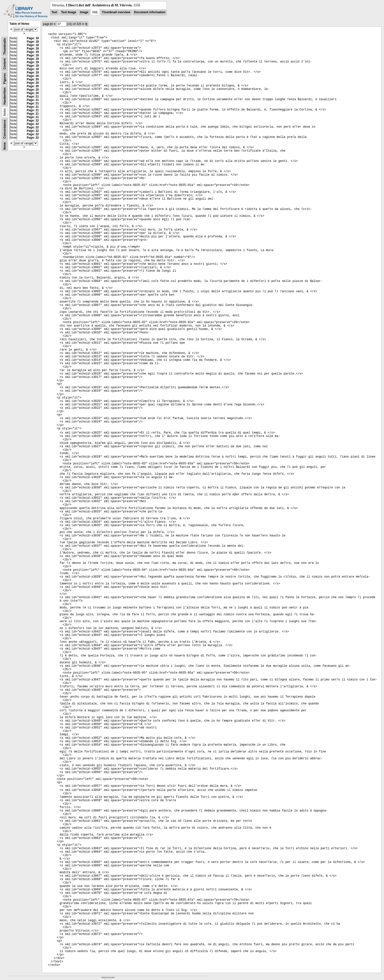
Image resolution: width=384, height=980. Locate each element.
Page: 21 (33, 97)
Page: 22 (33, 121)
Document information (150, 12)
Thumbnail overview (116, 12)
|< (52, 24)
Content (5, 64)
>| (86, 24)
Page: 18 (33, 38)
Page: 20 (33, 76)
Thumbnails (5, 46)
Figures (5, 79)
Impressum (108, 977)
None (5, 146)
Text (54, 12)
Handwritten (5, 96)
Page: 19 (33, 52)
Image (84, 12)
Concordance (5, 129)
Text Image (69, 12)
